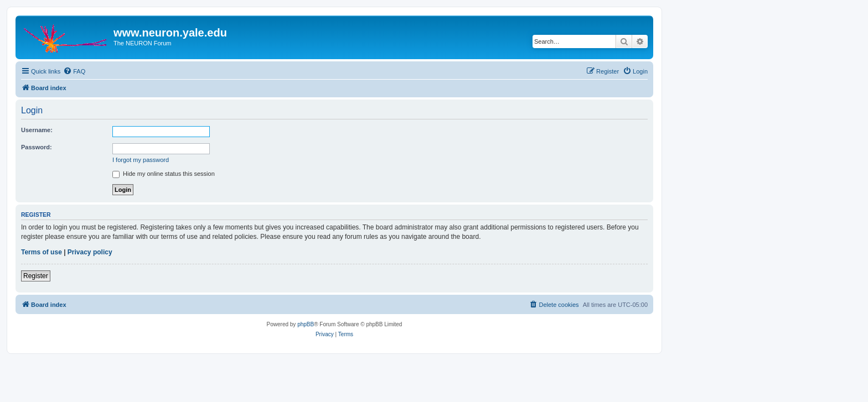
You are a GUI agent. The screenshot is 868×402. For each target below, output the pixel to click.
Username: (37, 130)
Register (36, 276)
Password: (37, 147)
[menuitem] (74, 71)
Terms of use (42, 252)
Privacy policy (90, 252)
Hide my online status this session (164, 174)
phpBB (306, 324)
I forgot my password (141, 160)
